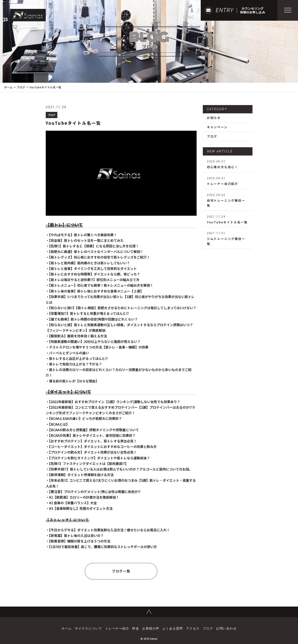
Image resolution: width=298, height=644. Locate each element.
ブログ (21, 87)
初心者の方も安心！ (228, 164)
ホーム (8, 87)
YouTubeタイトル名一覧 (228, 220)
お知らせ (214, 118)
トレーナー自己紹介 (228, 181)
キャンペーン (217, 127)
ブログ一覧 (121, 571)
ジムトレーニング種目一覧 (228, 239)
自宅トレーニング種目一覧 (228, 200)
